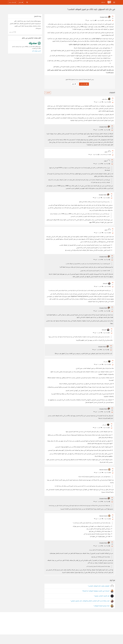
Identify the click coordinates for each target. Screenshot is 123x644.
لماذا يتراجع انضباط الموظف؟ (102, 615)
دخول (74, 84)
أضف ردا (101, 102)
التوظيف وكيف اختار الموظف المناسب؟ (99, 596)
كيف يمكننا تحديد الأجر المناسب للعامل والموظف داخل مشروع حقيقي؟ (90, 610)
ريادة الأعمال (107, 20)
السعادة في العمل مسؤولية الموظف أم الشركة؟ (96, 601)
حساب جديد (84, 84)
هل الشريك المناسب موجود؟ (102, 606)
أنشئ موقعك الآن (36, 51)
